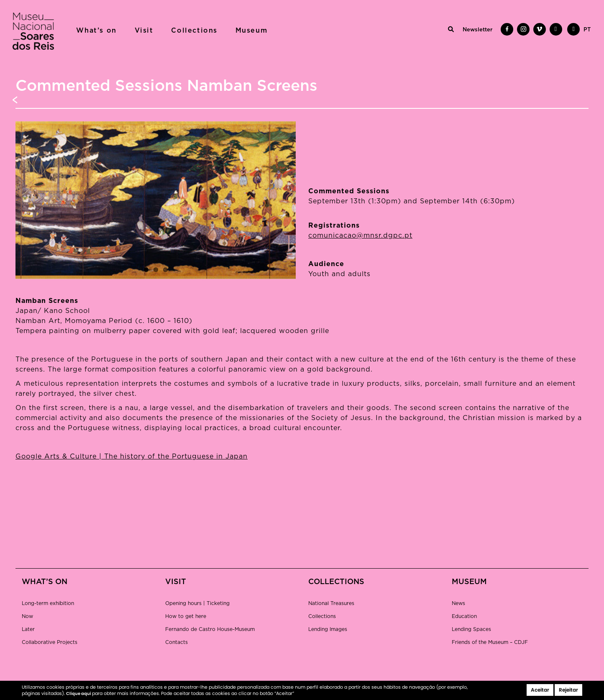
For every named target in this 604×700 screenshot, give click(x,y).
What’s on (96, 31)
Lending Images (328, 629)
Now (27, 616)
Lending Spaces (471, 629)
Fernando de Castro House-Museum (210, 629)
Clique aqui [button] (79, 694)
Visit (144, 31)
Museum (252, 31)
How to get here (186, 616)
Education (464, 616)
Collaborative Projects (50, 642)
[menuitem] (587, 30)
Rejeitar (568, 690)
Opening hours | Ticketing (197, 603)
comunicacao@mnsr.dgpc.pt (360, 236)
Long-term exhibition (48, 603)
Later (28, 629)
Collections (194, 31)
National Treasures (331, 603)
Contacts (177, 642)
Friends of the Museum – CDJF (490, 642)
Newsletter (477, 30)
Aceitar (540, 690)
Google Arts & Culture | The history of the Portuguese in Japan (132, 456)
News (458, 603)
